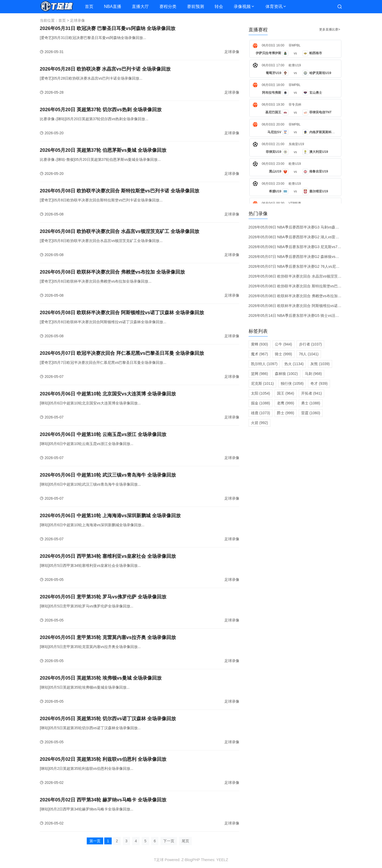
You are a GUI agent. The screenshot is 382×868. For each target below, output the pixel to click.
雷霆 (311, 413)
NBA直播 (113, 7)
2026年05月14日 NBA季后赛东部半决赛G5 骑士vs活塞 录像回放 (302, 316)
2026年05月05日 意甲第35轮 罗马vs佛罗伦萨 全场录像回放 (103, 597)
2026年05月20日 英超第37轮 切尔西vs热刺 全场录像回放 (101, 110)
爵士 (286, 413)
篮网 (260, 374)
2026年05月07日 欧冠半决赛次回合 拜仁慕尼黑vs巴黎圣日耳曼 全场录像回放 (122, 353)
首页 (89, 7)
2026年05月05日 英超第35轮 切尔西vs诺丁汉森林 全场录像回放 (108, 719)
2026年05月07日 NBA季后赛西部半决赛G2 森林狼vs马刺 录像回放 (304, 257)
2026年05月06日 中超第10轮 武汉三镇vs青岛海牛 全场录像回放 (108, 475)
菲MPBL (295, 45)
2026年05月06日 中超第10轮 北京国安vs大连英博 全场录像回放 (108, 394)
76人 (309, 354)
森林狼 (286, 374)
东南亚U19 (296, 144)
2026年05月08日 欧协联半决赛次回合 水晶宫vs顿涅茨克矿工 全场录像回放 (120, 231)
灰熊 (320, 364)
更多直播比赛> (330, 29)
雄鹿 (261, 413)
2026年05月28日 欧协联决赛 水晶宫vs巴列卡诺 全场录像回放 (105, 69)
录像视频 (242, 7)
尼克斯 (262, 383)
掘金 (261, 403)
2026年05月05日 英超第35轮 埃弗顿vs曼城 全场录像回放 (101, 678)
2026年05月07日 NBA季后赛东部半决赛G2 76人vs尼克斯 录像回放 (304, 266)
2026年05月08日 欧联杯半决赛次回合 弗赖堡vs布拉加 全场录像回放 (112, 272)
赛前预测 (196, 7)
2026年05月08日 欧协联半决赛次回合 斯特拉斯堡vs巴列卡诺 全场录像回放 (120, 191)
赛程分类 (168, 7)
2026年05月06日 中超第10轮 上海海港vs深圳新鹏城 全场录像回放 (110, 516)
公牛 (283, 344)
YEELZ (222, 860)
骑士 (283, 354)
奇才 (319, 383)
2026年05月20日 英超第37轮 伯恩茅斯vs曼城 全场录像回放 (103, 150)
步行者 (310, 344)
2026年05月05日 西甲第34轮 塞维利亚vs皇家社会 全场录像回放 (108, 556)
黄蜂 (260, 344)
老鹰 (286, 403)
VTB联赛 (295, 203)
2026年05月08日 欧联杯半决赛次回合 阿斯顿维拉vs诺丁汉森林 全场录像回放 (122, 313)
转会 (219, 7)
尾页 (185, 841)
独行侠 (292, 383)
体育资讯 (274, 7)
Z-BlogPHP (191, 860)
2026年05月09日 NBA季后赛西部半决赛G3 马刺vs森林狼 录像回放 (304, 227)
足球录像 (77, 20)
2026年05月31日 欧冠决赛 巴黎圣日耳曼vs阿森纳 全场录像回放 (108, 28)
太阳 (261, 393)
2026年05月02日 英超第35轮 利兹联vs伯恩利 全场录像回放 (103, 759)
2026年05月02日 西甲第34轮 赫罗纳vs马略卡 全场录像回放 (103, 800)
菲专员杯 (295, 105)
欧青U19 (295, 65)
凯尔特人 (264, 364)
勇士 (311, 403)
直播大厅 (140, 7)
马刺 (313, 374)
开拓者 (312, 393)
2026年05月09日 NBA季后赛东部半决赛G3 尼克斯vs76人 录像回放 (304, 247)
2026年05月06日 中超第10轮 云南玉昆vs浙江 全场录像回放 (103, 434)
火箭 (260, 423)
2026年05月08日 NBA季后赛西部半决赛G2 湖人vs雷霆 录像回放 (302, 237)
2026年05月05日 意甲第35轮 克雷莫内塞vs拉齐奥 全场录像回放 (108, 637)
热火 (294, 364)
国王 (286, 393)
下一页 (169, 841)
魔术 (260, 354)
